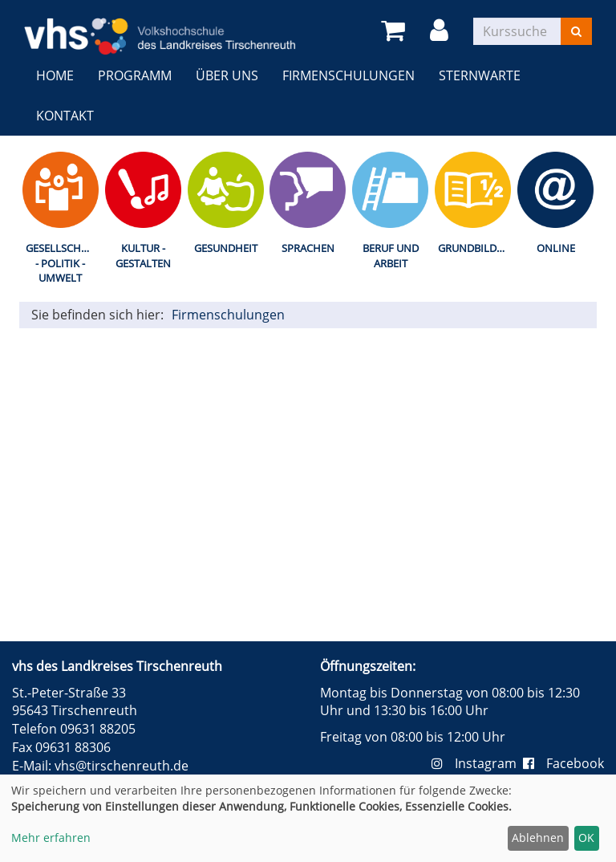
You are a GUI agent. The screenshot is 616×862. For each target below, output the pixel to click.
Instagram (477, 763)
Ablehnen (538, 838)
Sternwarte (480, 75)
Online (556, 248)
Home (55, 75)
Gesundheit (226, 248)
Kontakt (65, 116)
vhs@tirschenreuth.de (122, 766)
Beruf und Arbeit (391, 256)
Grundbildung (476, 248)
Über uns (227, 75)
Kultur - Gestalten (143, 256)
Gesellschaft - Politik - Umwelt (62, 263)
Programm (135, 75)
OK (586, 838)
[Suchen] (576, 31)
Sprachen (308, 248)
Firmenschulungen (349, 75)
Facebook (563, 763)
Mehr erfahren (51, 838)
